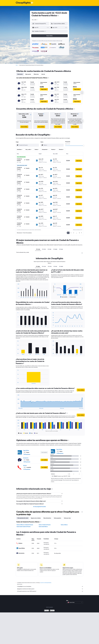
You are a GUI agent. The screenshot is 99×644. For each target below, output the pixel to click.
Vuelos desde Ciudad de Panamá (24, 527)
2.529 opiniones (27, 469)
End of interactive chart (17, 297)
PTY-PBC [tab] (49, 249)
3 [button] (74, 233)
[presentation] (58, 16)
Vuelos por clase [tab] (67, 518)
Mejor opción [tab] (28, 74)
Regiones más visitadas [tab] (36, 518)
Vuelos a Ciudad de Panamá (45, 525)
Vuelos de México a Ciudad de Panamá (25, 525)
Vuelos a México (64, 525)
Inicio (17, 65)
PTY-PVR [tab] (44, 249)
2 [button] (71, 233)
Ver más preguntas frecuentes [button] (40, 507)
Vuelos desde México (43, 527)
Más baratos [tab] (20, 74)
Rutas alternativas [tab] (47, 518)
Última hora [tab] (36, 74)
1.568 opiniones (27, 454)
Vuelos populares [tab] (57, 518)
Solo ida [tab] (43, 74)
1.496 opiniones (27, 462)
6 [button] (79, 233)
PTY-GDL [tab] (61, 249)
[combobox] (35, 20)
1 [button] (68, 233)
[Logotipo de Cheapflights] (23, 3)
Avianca (25, 465)
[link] (24, 127)
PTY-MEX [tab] (55, 249)
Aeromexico (26, 458)
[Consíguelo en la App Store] (52, 612)
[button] (40, 28)
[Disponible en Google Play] (46, 612)
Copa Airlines (26, 450)
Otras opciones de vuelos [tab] (23, 518)
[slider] (84, 146)
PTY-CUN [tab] (38, 249)
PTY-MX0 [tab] (38, 266)
